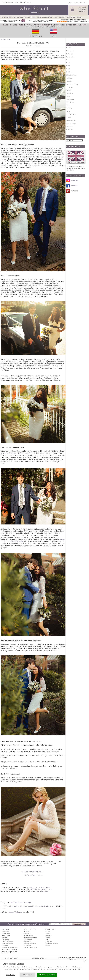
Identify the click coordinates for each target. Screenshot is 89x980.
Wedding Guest (71, 123)
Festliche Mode (7, 17)
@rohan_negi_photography (41, 889)
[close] (85, 961)
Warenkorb (49, 942)
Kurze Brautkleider (7, 942)
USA (53, 36)
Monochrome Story (72, 84)
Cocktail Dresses (71, 75)
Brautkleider (5, 940)
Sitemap (48, 946)
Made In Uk (70, 81)
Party (68, 105)
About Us (69, 48)
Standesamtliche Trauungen (10, 949)
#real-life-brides (16, 903)
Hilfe (47, 940)
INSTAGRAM (72, 180)
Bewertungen (30, 17)
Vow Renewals (71, 120)
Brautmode (19, 17)
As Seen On (70, 54)
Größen (48, 932)
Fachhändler (27, 942)
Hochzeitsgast (6, 936)
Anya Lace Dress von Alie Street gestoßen (16, 453)
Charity (68, 69)
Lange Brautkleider (7, 944)
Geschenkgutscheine (52, 944)
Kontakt (48, 938)
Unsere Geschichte (44, 17)
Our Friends (70, 102)
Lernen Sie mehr (75, 969)
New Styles (70, 93)
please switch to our (41, 27)
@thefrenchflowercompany (40, 887)
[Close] (60, 27)
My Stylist (69, 87)
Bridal (68, 66)
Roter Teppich (6, 934)
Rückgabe (71, 17)
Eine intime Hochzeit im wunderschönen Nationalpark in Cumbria (33, 906)
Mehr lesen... (70, 170)
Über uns (26, 932)
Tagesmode (5, 938)
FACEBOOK (72, 186)
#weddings (27, 903)
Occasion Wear (71, 99)
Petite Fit (69, 108)
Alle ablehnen (28, 975)
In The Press (27, 946)
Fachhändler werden (30, 944)
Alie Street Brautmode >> (33, 875)
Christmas (69, 72)
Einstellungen (11, 975)
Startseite (3, 39)
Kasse (79, 17)
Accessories (70, 51)
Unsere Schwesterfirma (30, 938)
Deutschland (36, 36)
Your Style (69, 129)
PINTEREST (72, 191)
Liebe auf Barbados (15, 912)
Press (68, 111)
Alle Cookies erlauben (47, 975)
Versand (62, 17)
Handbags (69, 78)
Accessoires (5, 946)
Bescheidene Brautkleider (10, 947)
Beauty (68, 63)
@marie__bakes (43, 892)
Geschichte (27, 934)
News (68, 96)
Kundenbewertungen (30, 947)
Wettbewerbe (28, 940)
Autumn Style (71, 57)
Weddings (69, 126)
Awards (68, 60)
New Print (69, 90)
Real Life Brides (71, 114)
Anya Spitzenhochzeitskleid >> (33, 871)
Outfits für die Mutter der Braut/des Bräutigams (9, 952)
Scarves (68, 117)
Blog (55, 17)
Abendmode (5, 932)
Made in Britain (28, 936)
